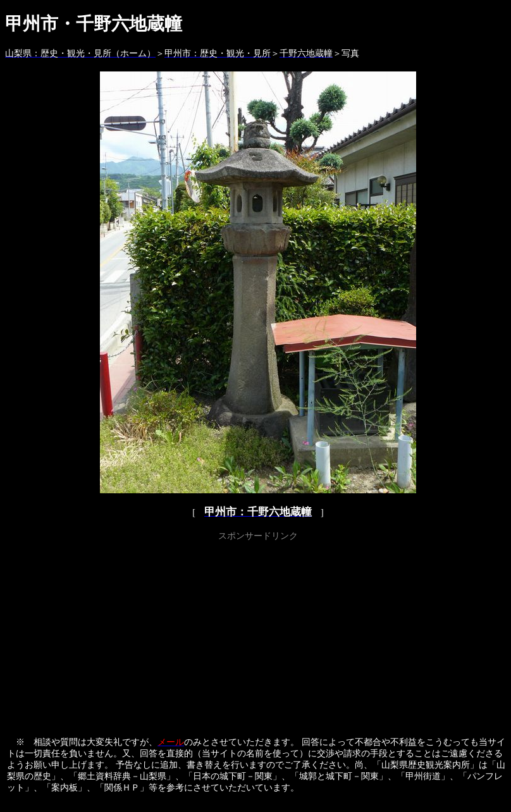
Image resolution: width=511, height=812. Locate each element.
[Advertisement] (258, 633)
